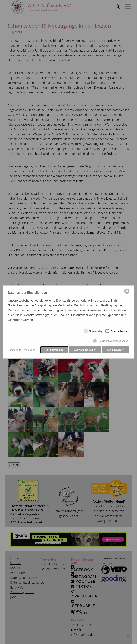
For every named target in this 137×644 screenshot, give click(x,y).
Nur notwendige (54, 350)
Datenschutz (15, 350)
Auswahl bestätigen (85, 350)
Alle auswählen (116, 350)
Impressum (29, 350)
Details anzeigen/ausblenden (113, 341)
